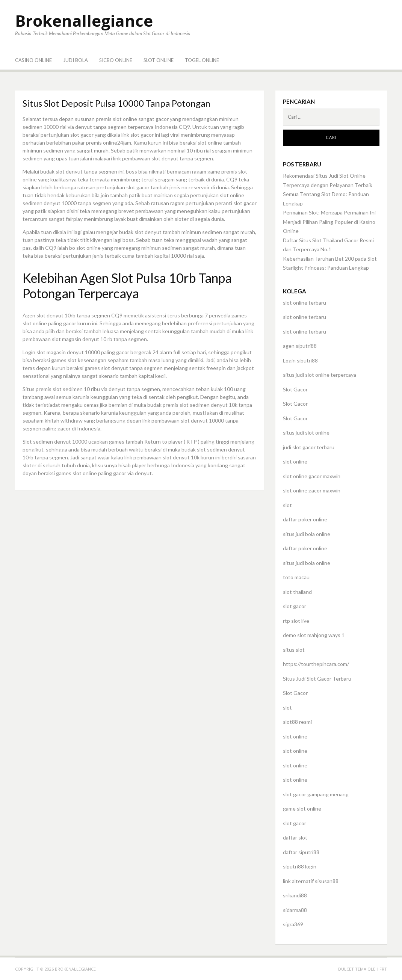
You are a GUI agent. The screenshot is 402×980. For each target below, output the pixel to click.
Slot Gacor (295, 389)
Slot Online (159, 60)
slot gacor (295, 606)
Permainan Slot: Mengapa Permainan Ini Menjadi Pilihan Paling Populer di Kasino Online (329, 222)
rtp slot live (296, 621)
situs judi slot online (306, 433)
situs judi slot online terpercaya (320, 375)
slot (287, 505)
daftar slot (295, 837)
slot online (295, 461)
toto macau (296, 577)
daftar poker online (305, 519)
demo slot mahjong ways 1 (314, 635)
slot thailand (297, 592)
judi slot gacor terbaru (309, 447)
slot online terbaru (305, 303)
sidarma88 (295, 910)
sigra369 (293, 924)
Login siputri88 (300, 360)
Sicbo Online (116, 60)
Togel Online (202, 60)
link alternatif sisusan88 (311, 881)
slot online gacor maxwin (312, 476)
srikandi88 (295, 895)
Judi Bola (76, 60)
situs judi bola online (307, 534)
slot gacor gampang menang (316, 794)
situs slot (294, 650)
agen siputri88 (300, 346)
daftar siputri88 (301, 852)
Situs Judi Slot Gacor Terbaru (317, 679)
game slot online (302, 809)
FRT (383, 969)
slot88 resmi (297, 722)
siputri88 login (300, 866)
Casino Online (33, 60)
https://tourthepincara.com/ (316, 664)
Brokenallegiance (84, 20)
